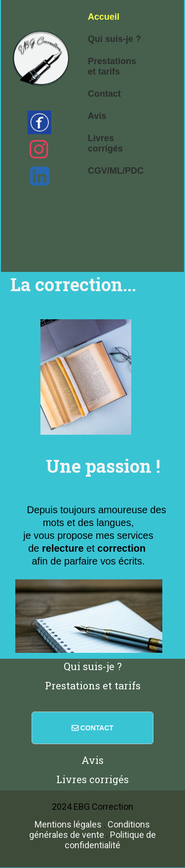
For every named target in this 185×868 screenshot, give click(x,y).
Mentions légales (68, 824)
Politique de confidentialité (110, 840)
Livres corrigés (105, 143)
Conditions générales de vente (90, 830)
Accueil (104, 17)
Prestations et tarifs (112, 66)
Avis (97, 116)
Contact (104, 94)
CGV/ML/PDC (116, 171)
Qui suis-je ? (114, 39)
